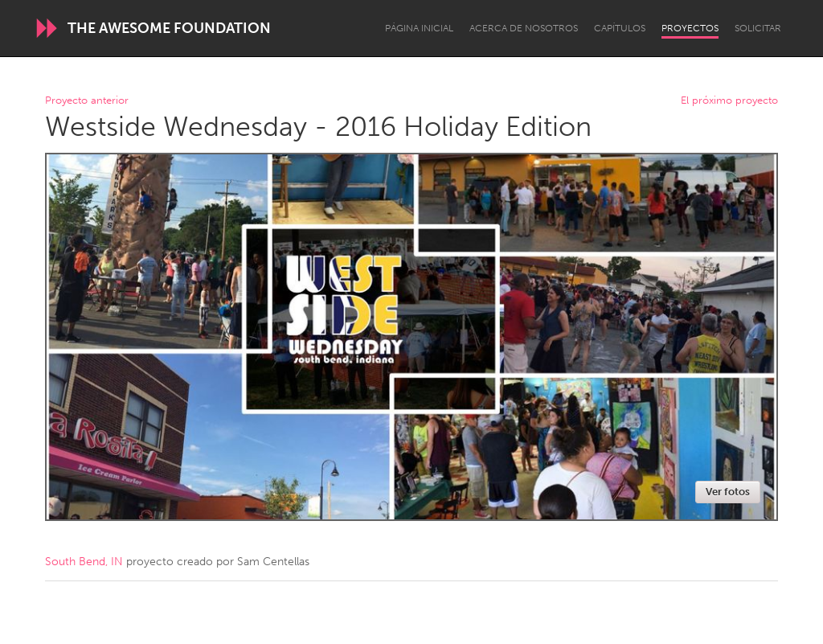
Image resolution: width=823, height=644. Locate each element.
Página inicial (419, 28)
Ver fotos (728, 492)
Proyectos (690, 28)
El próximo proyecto (729, 101)
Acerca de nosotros (524, 28)
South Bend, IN (84, 562)
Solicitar (758, 28)
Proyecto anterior (87, 101)
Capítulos (620, 28)
